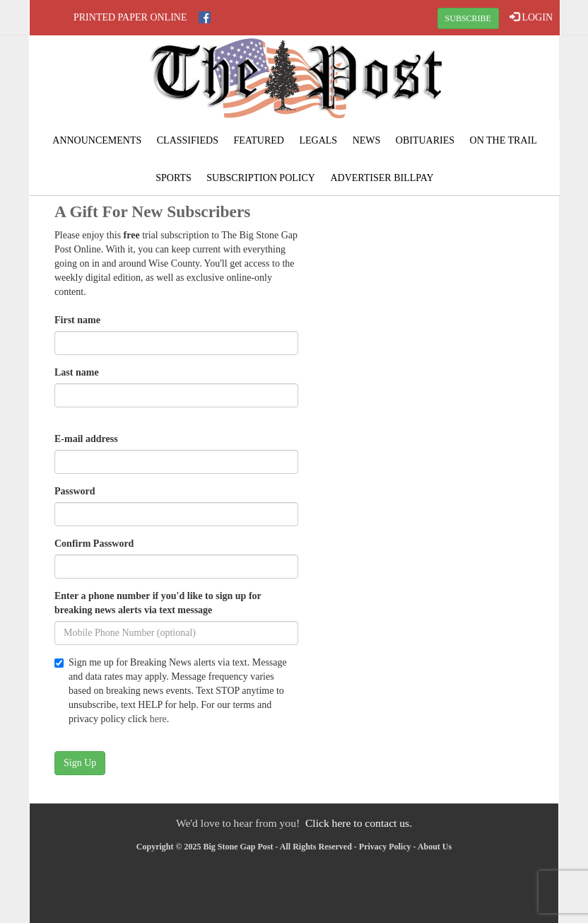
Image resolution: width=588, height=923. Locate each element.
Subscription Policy (261, 178)
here (158, 719)
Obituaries (425, 140)
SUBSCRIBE (468, 18)
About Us (435, 847)
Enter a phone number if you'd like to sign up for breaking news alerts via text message (158, 603)
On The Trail (504, 140)
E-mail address (86, 439)
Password (75, 491)
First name (77, 320)
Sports (174, 178)
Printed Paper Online (130, 17)
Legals (318, 140)
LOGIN (531, 17)
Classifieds (188, 140)
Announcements (97, 140)
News (367, 140)
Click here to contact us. (359, 823)
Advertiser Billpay (382, 178)
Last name (77, 372)
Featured (259, 140)
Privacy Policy (385, 847)
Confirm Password (94, 544)
